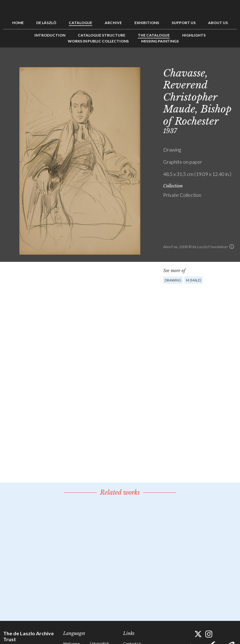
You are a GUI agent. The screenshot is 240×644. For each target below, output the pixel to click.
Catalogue (80, 23)
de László (46, 23)
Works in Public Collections (98, 41)
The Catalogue (154, 35)
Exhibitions (147, 23)
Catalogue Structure (102, 35)
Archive (113, 23)
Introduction (50, 35)
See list (222, 62)
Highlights (194, 35)
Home (18, 23)
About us (218, 23)
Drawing (173, 280)
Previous (213, 62)
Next (232, 62)
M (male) (194, 280)
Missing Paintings (160, 41)
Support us (184, 23)
